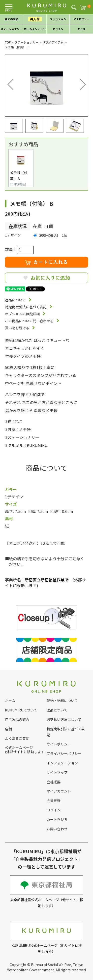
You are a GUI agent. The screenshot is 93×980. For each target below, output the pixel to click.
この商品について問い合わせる (29, 321)
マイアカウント (59, 791)
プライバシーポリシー (64, 753)
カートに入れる (47, 262)
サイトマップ (57, 772)
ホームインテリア (35, 29)
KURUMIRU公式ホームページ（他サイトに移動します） (46, 937)
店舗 (8, 729)
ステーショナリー (11, 29)
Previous (11, 83)
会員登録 (54, 800)
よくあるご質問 (17, 738)
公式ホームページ (19, 747)
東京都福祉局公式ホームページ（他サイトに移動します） (46, 892)
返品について (15, 300)
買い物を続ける (17, 328)
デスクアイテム (54, 42)
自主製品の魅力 (17, 719)
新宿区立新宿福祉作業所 (47, 580)
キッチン (58, 29)
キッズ (81, 29)
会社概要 (54, 782)
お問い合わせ (57, 829)
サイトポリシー (59, 744)
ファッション (58, 19)
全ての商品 (12, 19)
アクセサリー (81, 19)
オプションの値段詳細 (22, 314)
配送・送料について (62, 700)
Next (79, 83)
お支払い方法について (64, 719)
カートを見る (57, 819)
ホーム (10, 700)
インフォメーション (62, 763)
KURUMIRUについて (21, 710)
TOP (8, 42)
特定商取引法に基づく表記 (26, 307)
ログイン (54, 810)
